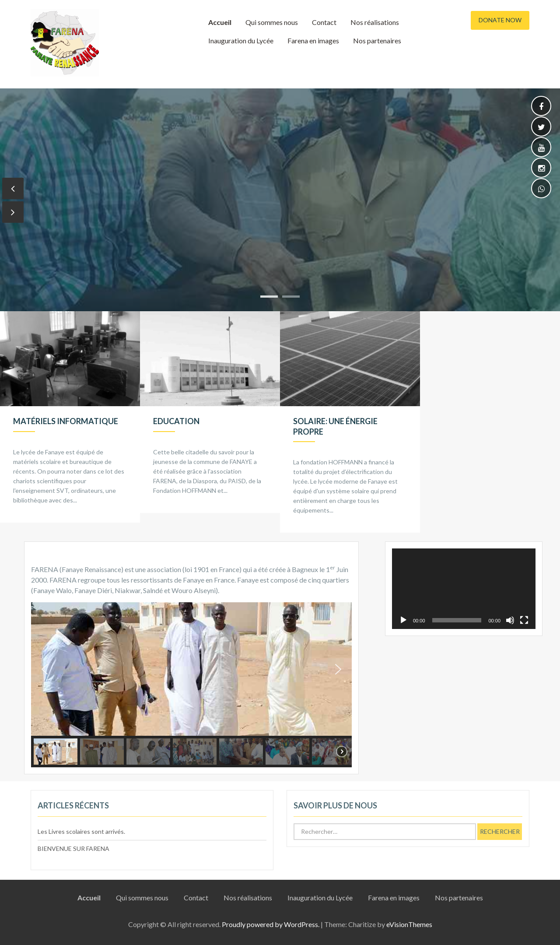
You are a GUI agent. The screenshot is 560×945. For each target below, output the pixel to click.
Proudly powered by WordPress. (271, 924)
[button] (45, 669)
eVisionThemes (409, 924)
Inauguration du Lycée (241, 40)
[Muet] (510, 620)
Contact (324, 22)
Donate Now (500, 20)
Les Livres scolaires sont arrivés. (81, 831)
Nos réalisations (375, 22)
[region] (191, 685)
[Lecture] (403, 620)
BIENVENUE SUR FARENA (73, 848)
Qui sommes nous (272, 22)
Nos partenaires (377, 40)
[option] (70, 417)
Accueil (220, 22)
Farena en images (313, 40)
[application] (464, 589)
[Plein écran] (524, 620)
